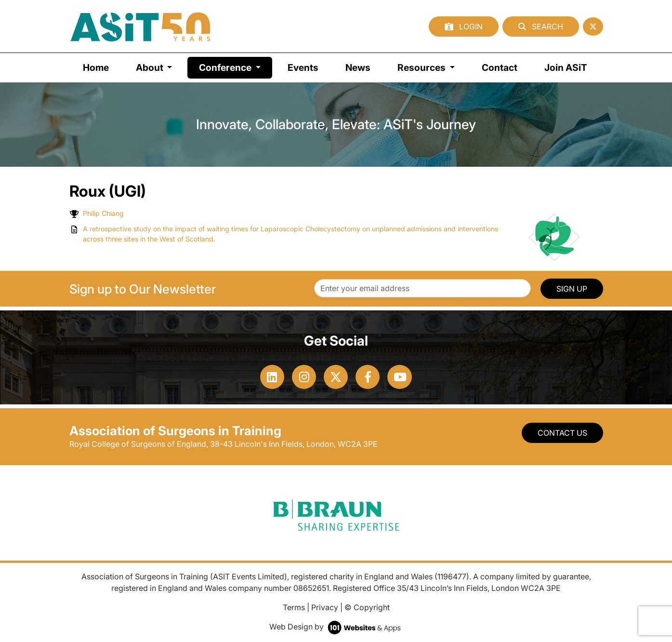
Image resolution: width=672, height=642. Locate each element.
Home (96, 67)
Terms (294, 607)
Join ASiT (566, 67)
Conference (236, 67)
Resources (422, 67)
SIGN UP (572, 289)
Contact (500, 67)
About (151, 67)
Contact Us (562, 433)
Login (464, 27)
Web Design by (336, 627)
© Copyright (367, 607)
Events (303, 67)
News (358, 67)
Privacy (325, 607)
